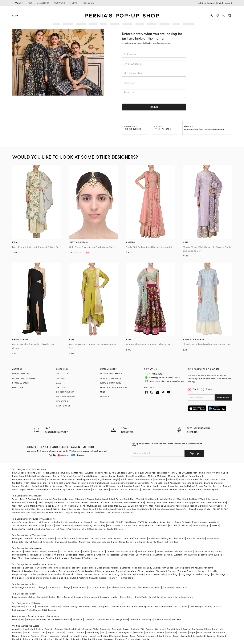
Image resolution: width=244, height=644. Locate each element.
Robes (151, 551)
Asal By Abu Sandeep (115, 473)
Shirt (131, 597)
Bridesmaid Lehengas (160, 538)
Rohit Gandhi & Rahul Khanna (194, 479)
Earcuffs (126, 568)
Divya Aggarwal (55, 486)
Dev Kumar (116, 502)
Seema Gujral (218, 479)
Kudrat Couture (217, 506)
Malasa (31, 489)
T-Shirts (169, 551)
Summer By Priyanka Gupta (214, 473)
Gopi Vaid (153, 486)
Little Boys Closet (88, 606)
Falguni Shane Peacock (148, 473)
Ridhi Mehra (33, 476)
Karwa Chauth (162, 619)
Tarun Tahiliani (38, 483)
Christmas (135, 619)
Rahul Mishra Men (106, 509)
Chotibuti (55, 606)
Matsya (217, 486)
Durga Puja (122, 619)
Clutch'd (120, 522)
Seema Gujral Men (185, 509)
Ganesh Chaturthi (105, 619)
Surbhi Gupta (43, 489)
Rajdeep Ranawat (87, 479)
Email (193, 389)
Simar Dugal (18, 489)
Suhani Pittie (80, 529)
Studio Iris (134, 489)
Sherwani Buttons (204, 551)
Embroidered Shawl (108, 578)
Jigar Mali (103, 489)
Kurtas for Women (66, 538)
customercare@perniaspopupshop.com (167, 381)
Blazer (123, 597)
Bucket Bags (219, 574)
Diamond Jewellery (126, 571)
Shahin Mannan (178, 489)
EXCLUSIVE (61, 378)
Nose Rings (89, 568)
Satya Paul (65, 473)
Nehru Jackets (64, 597)
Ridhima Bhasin (144, 479)
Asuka (215, 499)
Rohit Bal (172, 479)
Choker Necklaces (38, 574)
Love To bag (92, 522)
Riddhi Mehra (128, 479)
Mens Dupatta (86, 555)
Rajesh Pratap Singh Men (122, 499)
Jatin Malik (30, 506)
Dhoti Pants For (145, 587)
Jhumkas (202, 571)
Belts (97, 574)
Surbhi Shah (38, 486)
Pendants (208, 568)
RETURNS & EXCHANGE (111, 378)
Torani (226, 486)
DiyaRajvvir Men (145, 506)
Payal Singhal (55, 483)
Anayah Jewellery (83, 525)
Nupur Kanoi (195, 476)
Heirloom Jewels (193, 568)
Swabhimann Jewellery (206, 522)
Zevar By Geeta (183, 522)
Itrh (94, 489)
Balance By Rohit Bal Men (50, 512)
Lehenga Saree (109, 542)
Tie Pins (110, 551)
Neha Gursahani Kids (166, 606)
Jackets (37, 542)
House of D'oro (37, 525)
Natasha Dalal (34, 473)
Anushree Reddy (94, 473)
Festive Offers (171, 542)
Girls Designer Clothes (24, 587)
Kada (72, 574)
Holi (23, 619)
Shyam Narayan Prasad (77, 486)
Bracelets (47, 568)
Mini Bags (17, 578)
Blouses (96, 542)
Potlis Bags (115, 574)
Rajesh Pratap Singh (108, 479)
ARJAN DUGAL (127, 506)
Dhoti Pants (179, 538)
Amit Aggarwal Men (193, 502)
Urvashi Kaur (194, 489)
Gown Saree (126, 542)
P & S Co (30, 606)
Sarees (51, 538)
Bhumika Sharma (213, 483)
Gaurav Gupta (71, 483)
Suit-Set (188, 551)
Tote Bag (29, 578)
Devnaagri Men (153, 502)
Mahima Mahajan (157, 476)
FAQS (103, 392)
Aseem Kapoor (210, 489)
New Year (177, 619)
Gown (103, 538)
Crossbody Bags (202, 574)
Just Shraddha (20, 525)
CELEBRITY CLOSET (65, 392)
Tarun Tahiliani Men (216, 502)
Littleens (183, 606)
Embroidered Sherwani (97, 597)
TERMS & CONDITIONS (111, 383)
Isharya (33, 522)
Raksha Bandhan (62, 619)
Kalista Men (182, 506)
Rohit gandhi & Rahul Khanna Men (164, 499)
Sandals (88, 574)
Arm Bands (168, 568)
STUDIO (73, 3)
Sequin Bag (57, 578)
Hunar (170, 522)
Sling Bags (186, 574)
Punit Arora (89, 509)
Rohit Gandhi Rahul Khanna (95, 483)
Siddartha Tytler (20, 483)
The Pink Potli (107, 522)
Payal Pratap (53, 479)
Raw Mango (18, 473)
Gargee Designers (164, 506)
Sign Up (195, 453)
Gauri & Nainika (90, 476)
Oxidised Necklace (59, 574)
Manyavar (46, 476)
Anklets (179, 568)
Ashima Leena (118, 483)
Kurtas (63, 551)
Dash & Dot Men (28, 499)
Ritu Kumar (160, 479)
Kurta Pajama (19, 555)
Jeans (218, 551)
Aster (163, 522)
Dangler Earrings (187, 571)
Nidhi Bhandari (147, 525)
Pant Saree (140, 542)
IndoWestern (191, 555)
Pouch (149, 574)
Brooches (93, 558)
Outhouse (131, 522)
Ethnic (169, 555)
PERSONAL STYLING (65, 397)
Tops (126, 538)
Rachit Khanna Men (71, 506)
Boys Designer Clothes (24, 597)
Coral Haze (185, 525)
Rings (57, 568)
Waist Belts (160, 574)
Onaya (76, 476)
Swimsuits (60, 542)
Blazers (179, 551)
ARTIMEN (87, 506)
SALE (58, 383)
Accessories (113, 555)
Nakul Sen (182, 476)
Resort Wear (213, 538)
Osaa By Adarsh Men (186, 473)
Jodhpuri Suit (35, 555)
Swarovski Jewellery (46, 571)
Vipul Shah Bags (201, 525)
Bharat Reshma (90, 502)
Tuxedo (48, 555)
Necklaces (17, 568)
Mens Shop (18, 558)
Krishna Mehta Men (134, 502)
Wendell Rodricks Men (24, 512)
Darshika (104, 502)
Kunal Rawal (18, 502)
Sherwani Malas (144, 555)
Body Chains (153, 568)
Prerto (110, 529)
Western (178, 555)
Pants (78, 551)
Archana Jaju (59, 489)
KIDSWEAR (59, 3)
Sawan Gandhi (204, 486)
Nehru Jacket (31, 551)
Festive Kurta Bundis (210, 555)
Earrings (29, 568)
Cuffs (38, 568)
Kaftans (134, 538)
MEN (30, 3)
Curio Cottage (20, 522)
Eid (50, 619)
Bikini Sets (18, 542)
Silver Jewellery (146, 571)
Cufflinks (159, 555)
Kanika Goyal (98, 486)
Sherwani (53, 551)
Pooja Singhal (50, 473)
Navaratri (78, 619)
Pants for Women (196, 538)
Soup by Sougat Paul (134, 486)
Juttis (104, 574)
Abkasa (97, 506)
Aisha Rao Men (111, 506)
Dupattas (72, 542)
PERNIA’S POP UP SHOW (24, 378)
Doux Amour (114, 525)
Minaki (50, 525)
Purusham (75, 502)
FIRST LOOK (88, 3)
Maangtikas (103, 568)
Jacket (115, 597)
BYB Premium (50, 610)
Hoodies (142, 551)
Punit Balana (69, 479)
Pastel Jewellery (86, 571)
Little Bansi (42, 606)
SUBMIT (154, 107)
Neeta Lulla (157, 483)
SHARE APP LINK (223, 397)
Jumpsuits (48, 542)
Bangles (66, 568)
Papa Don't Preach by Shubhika (28, 479)
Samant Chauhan (21, 486)
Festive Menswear (35, 558)
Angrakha (59, 555)
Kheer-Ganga (45, 502)
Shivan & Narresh (62, 476)
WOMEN (19, 3)
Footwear (76, 558)
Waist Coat (98, 551)
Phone (209, 389)
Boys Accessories (184, 597)
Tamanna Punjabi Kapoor (155, 489)
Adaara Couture (119, 489)
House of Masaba (169, 486)
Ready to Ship (154, 542)
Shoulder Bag (43, 578)
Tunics (143, 538)
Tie (85, 558)
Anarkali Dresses (117, 587)
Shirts (43, 551)
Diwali (15, 619)
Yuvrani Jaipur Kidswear (124, 606)
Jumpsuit (100, 555)
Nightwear (85, 542)
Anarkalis (29, 538)
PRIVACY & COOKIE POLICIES (114, 387)
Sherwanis (83, 538)
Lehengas (17, 538)
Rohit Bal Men (190, 499)
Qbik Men (17, 506)
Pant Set (50, 558)
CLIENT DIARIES (63, 406)
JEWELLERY (43, 3)
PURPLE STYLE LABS (22, 374)
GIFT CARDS (62, 387)
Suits (71, 551)
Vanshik (140, 499)
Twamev (31, 502)
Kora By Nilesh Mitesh (123, 512)
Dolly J (131, 473)
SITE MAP (104, 397)
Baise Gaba (18, 476)
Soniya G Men (204, 509)
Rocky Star (168, 473)
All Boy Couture (213, 606)
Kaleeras (115, 568)
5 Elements (162, 525)
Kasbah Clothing (198, 506)
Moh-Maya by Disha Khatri (53, 522)
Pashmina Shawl (87, 578)
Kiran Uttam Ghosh (136, 476)
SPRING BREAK (220, 509)
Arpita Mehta (187, 486)
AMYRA (215, 525)
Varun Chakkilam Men (99, 512)
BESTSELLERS (62, 374)
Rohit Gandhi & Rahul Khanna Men (156, 509)
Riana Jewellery (64, 525)
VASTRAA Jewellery (148, 522)
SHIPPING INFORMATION (111, 374)
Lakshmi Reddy (69, 606)
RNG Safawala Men (126, 509)
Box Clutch (71, 578)
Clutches (127, 574)
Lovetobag (100, 525)
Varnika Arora (76, 522)
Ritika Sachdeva (97, 529)
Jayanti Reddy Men (75, 512)
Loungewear (128, 555)
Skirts (28, 542)
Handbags (139, 574)
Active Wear (63, 558)
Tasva (15, 499)
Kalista (121, 476)
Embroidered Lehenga (59, 587)
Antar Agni (78, 473)
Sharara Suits (80, 587)
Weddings (147, 619)
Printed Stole (126, 578)
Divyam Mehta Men (97, 499)
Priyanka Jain (114, 486)
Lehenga (41, 587)
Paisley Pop (66, 529)
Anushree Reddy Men (48, 506)
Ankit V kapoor (77, 499)
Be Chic (173, 525)
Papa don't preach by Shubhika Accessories (35, 529)
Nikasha (132, 483)
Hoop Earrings (20, 574)
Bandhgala (71, 555)
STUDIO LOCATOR (20, 383)
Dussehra (89, 619)
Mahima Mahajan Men (24, 509)
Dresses (94, 538)
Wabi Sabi (205, 499)
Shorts (160, 551)
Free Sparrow (146, 606)
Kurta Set (93, 587)
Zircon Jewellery (67, 571)
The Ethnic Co (61, 502)
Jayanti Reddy (108, 476)
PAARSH (56, 509)
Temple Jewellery (105, 571)
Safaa (71, 489)
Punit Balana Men (172, 502)
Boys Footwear (165, 597)
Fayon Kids (18, 606)
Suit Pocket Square (126, 551)
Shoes (79, 574)
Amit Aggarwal (172, 483)
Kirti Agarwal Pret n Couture (27, 610)
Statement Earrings (166, 571)
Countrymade (60, 499)
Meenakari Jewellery (23, 571)
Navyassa (104, 606)
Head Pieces (138, 568)
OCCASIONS (62, 401)
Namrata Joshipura (192, 483)
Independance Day (36, 619)
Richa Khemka (83, 489)
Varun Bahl (143, 483)
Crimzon (120, 529)
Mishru (171, 476)
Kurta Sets (41, 538)
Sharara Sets (115, 538)
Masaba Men (44, 509)
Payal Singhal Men (72, 509)
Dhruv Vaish (45, 499)
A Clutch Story (130, 525)
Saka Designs (196, 606)
